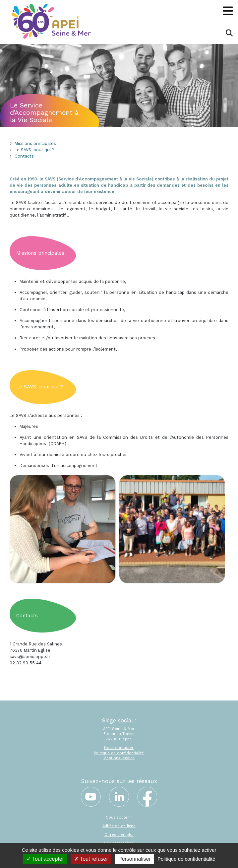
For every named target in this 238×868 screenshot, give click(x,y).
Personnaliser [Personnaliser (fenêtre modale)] (135, 859)
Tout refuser (91, 859)
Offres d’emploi (119, 835)
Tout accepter (45, 859)
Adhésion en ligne (119, 826)
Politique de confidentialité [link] (186, 859)
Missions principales (35, 143)
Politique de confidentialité (119, 753)
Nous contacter (119, 748)
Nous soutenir (119, 817)
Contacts (24, 156)
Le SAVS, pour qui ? (34, 150)
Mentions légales (119, 758)
